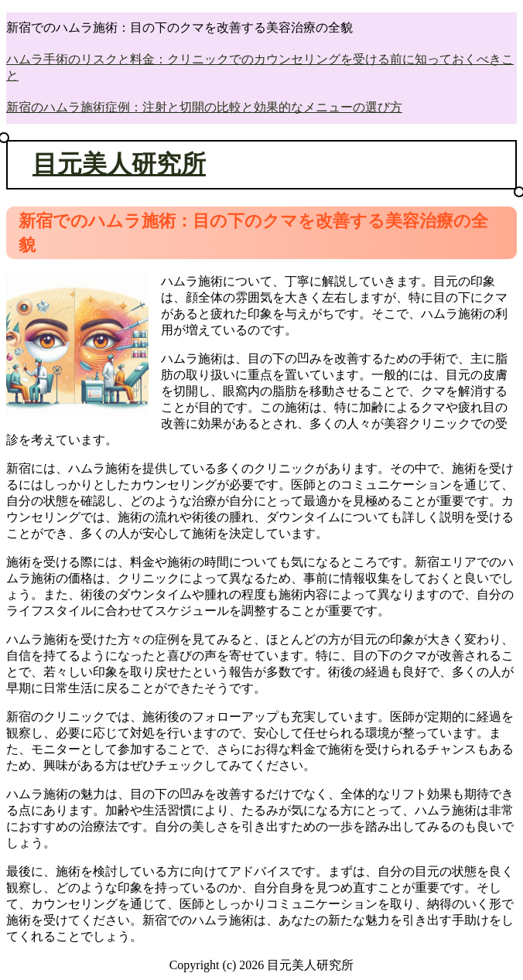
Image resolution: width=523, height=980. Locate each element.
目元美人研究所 (119, 164)
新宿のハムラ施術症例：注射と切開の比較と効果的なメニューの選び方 (204, 107)
